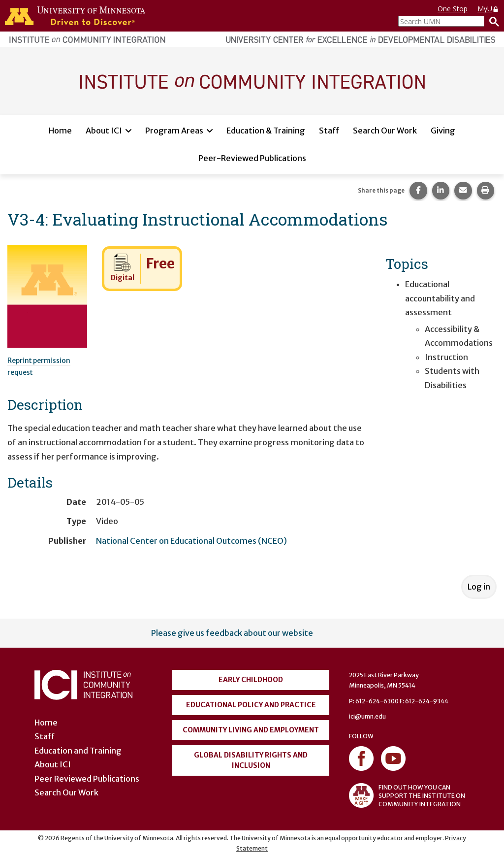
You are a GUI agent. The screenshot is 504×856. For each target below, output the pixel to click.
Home (60, 131)
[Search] (492, 21)
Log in (479, 587)
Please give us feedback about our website (232, 633)
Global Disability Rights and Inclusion (251, 760)
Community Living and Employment (251, 730)
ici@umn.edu (367, 716)
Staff (329, 131)
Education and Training (78, 751)
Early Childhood (251, 680)
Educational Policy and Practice (251, 705)
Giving (443, 131)
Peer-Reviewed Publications (252, 158)
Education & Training (266, 131)
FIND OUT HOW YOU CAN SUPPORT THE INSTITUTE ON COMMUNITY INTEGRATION (407, 795)
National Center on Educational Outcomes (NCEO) (191, 541)
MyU (488, 9)
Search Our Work (385, 131)
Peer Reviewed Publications (87, 779)
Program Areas (174, 131)
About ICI (104, 131)
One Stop (453, 9)
